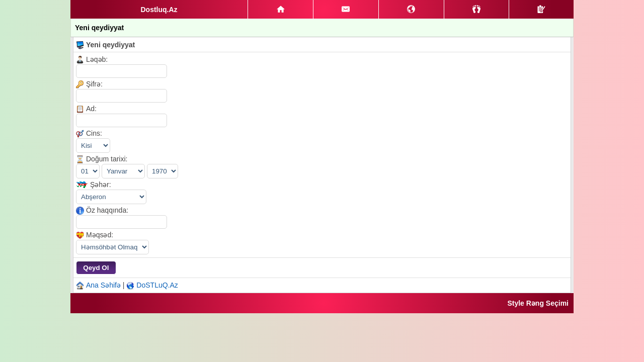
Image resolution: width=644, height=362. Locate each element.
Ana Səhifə (103, 285)
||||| (112, 247)
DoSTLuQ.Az (157, 285)
